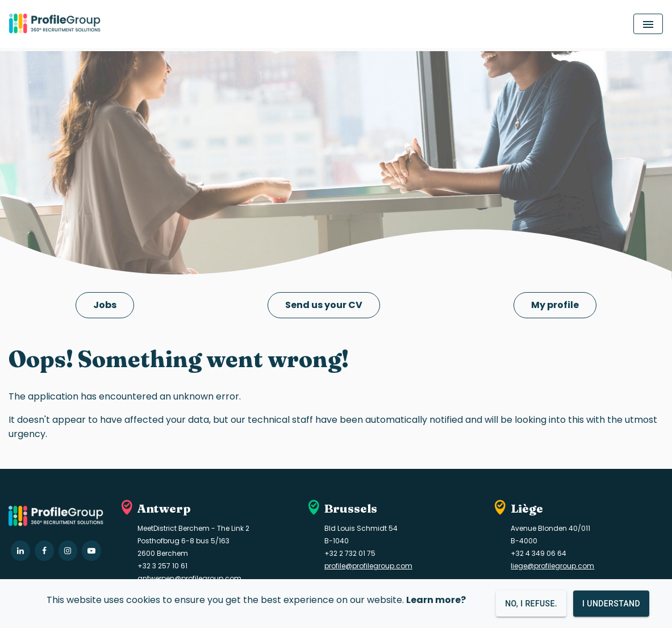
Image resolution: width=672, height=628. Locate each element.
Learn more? (436, 600)
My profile (555, 305)
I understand (611, 604)
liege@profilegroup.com (552, 566)
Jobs (105, 305)
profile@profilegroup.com (368, 566)
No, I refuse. (531, 604)
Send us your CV (324, 305)
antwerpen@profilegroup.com (189, 578)
